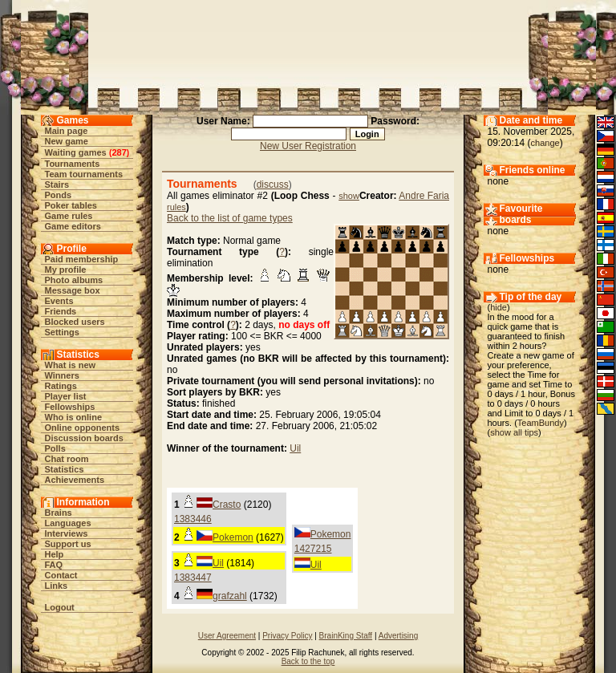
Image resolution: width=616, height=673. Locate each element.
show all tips (514, 432)
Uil (295, 448)
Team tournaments (84, 174)
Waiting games (76, 152)
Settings (62, 332)
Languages (68, 523)
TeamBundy (541, 423)
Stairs (57, 184)
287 (119, 152)
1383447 (193, 578)
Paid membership (82, 259)
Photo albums (74, 280)
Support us (68, 544)
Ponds (59, 195)
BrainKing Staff (346, 636)
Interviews (67, 533)
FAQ (54, 565)
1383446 (193, 519)
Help (55, 554)
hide (498, 307)
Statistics (65, 469)
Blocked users (75, 322)
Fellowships (70, 407)
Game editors (73, 226)
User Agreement (227, 636)
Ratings (61, 386)
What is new (71, 365)
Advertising (398, 636)
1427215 (313, 549)
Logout (60, 607)
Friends (61, 311)
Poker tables (71, 205)
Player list (66, 396)
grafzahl (230, 596)
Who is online (74, 417)
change (545, 143)
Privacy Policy (287, 636)
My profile (66, 270)
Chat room (67, 459)
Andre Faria (424, 196)
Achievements (75, 480)
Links (57, 586)
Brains (59, 513)
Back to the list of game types (230, 218)
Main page (67, 131)
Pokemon (233, 537)
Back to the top (308, 661)
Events (59, 301)
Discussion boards (84, 438)
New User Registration (308, 146)
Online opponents (83, 428)
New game (67, 141)
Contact (61, 575)
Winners (62, 375)
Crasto (227, 505)
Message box (73, 290)
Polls (55, 448)
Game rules (69, 216)
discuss (273, 184)
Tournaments (73, 164)
